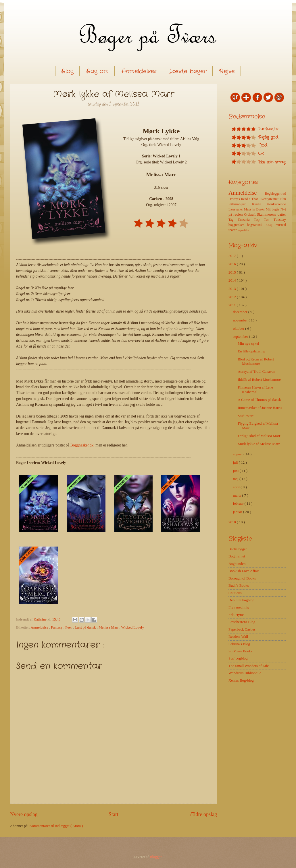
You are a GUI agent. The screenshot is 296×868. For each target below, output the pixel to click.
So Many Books (240, 651)
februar (239, 504)
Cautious (235, 593)
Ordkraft (250, 215)
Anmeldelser (139, 71)
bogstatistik (256, 225)
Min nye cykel (248, 344)
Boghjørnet (237, 556)
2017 (233, 256)
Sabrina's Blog (239, 644)
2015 (233, 272)
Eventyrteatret (270, 199)
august (238, 454)
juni (236, 471)
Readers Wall (238, 637)
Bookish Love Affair (244, 571)
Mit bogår (273, 209)
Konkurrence (276, 204)
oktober (239, 329)
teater (233, 230)
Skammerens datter (271, 214)
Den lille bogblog (241, 600)
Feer (69, 627)
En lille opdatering (251, 351)
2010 (233, 522)
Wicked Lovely (133, 627)
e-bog (270, 225)
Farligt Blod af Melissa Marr (259, 436)
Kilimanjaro (240, 204)
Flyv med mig (239, 607)
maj (236, 479)
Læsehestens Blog (242, 622)
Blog (67, 71)
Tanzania (246, 220)
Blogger (156, 857)
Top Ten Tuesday (270, 220)
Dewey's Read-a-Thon (244, 199)
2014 (233, 280)
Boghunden (237, 564)
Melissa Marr (109, 627)
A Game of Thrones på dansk (259, 400)
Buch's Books (239, 586)
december (240, 312)
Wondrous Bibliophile (245, 673)
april (237, 487)
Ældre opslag (203, 814)
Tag (233, 220)
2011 (233, 305)
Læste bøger (188, 71)
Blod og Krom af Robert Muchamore (256, 361)
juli (236, 463)
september (241, 337)
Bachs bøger (238, 549)
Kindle (259, 204)
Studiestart (246, 416)
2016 (233, 264)
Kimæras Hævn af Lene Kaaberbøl (255, 390)
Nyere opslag (24, 814)
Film (283, 199)
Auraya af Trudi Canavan (256, 372)
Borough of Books (242, 578)
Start (114, 814)
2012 (233, 297)
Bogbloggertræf (275, 194)
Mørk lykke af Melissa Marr (259, 444)
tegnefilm (243, 230)
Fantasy (57, 627)
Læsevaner (236, 209)
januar (238, 512)
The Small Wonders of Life (249, 666)
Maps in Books (255, 209)
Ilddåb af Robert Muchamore (259, 380)
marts (237, 496)
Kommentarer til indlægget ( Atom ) (56, 826)
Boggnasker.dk (82, 445)
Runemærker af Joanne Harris (260, 408)
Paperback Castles (242, 629)
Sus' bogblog (238, 658)
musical (281, 225)
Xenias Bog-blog (241, 680)
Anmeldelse (40, 627)
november (241, 320)
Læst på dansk (86, 627)
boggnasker (238, 225)
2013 (233, 289)
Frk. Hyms (236, 615)
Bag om (97, 71)
